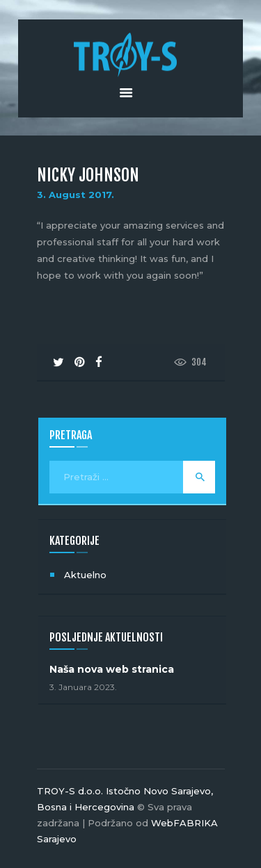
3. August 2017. (76, 195)
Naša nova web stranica (112, 669)
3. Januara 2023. (83, 687)
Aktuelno (85, 575)
